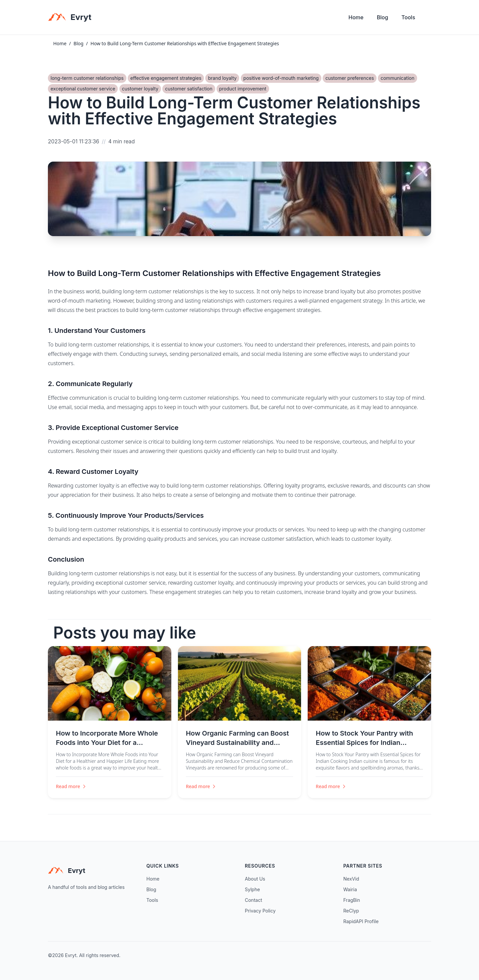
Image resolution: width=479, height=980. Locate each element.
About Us (255, 879)
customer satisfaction (189, 89)
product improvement (243, 89)
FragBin (352, 900)
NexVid (351, 879)
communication (398, 78)
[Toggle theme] (428, 19)
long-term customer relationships (87, 78)
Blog (383, 17)
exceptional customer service (83, 89)
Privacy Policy (260, 911)
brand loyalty (222, 78)
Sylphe (252, 889)
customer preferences (350, 78)
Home (356, 17)
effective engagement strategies (166, 78)
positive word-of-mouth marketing (281, 78)
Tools (408, 17)
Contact (253, 900)
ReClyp (351, 911)
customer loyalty (140, 89)
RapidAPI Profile (361, 921)
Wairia (350, 889)
